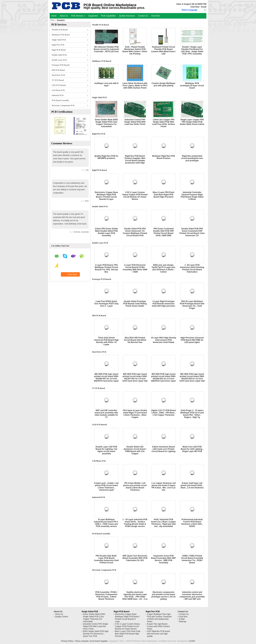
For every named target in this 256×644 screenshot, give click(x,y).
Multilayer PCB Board (61, 35)
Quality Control (61, 617)
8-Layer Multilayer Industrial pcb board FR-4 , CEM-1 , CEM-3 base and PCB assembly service (106, 523)
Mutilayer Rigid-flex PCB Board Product (164, 157)
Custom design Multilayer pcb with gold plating (163, 84)
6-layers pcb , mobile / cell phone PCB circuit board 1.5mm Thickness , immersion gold (106, 487)
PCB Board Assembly (60, 100)
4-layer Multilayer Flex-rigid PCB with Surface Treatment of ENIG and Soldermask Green (159, 618)
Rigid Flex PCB (58, 45)
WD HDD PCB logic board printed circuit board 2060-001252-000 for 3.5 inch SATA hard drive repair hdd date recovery (192, 379)
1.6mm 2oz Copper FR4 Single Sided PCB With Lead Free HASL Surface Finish (164, 123)
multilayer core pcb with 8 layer (106, 84)
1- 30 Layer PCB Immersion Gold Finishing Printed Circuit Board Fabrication (192, 268)
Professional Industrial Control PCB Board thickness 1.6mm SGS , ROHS (192, 523)
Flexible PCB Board (60, 30)
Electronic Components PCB (63, 105)
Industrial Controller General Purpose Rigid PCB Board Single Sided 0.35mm (192, 196)
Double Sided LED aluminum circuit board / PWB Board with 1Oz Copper (135, 450)
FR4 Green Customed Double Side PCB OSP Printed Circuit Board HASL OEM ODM (164, 232)
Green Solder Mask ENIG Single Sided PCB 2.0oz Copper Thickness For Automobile (106, 123)
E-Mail (182, 619)
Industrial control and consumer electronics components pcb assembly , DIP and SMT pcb (192, 596)
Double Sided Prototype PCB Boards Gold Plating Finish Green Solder (135, 304)
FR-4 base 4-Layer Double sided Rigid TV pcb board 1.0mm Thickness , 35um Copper (135, 414)
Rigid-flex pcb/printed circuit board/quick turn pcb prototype (192, 158)
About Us (64, 16)
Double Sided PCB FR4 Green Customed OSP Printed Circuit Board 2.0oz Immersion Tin (192, 232)
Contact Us (143, 16)
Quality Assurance (127, 16)
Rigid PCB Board (59, 50)
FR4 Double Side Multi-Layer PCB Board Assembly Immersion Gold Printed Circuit (106, 559)
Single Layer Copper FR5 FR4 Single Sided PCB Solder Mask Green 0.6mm (192, 122)
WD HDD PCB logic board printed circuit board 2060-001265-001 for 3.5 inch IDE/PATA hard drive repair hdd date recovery (164, 379)
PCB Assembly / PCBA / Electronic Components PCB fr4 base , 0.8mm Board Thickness (106, 596)
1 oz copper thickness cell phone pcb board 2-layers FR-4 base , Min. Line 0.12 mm (164, 487)
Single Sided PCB (59, 40)
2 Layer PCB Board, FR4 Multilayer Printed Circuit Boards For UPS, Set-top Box (106, 268)
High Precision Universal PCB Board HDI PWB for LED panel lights (192, 340)
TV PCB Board (58, 80)
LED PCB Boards (59, 85)
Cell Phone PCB (58, 90)
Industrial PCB (58, 95)
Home (54, 16)
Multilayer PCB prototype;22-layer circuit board (192, 86)
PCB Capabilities (108, 16)
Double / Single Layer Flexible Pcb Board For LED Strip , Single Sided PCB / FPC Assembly (192, 50)
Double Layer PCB (59, 60)
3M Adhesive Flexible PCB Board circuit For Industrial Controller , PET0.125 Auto (106, 49)
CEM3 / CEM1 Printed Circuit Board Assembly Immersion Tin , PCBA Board (192, 559)
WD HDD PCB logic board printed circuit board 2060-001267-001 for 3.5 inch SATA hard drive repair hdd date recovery (135, 379)
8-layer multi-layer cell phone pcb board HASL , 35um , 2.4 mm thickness (192, 485)
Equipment (93, 16)
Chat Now (195, 7)
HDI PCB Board (58, 70)
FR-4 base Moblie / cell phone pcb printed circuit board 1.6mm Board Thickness (135, 487)
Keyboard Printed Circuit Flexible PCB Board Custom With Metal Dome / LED (164, 50)
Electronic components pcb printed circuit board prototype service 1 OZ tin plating (163, 596)
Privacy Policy (67, 641)
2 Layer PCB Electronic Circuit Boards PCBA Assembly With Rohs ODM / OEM (135, 268)
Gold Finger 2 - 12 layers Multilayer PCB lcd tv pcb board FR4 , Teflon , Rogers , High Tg (192, 414)
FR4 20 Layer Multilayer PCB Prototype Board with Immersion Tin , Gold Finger (192, 305)
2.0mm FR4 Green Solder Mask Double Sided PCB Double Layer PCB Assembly (106, 232)
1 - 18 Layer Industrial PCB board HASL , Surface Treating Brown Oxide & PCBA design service (135, 523)
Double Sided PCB (59, 55)
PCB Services (78, 16)
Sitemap (183, 622)
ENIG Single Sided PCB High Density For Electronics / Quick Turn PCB (96, 634)
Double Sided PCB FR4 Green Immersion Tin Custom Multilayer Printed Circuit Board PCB (135, 232)
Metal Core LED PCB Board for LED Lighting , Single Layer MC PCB (192, 449)
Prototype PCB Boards (61, 65)
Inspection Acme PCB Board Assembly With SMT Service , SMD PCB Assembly (163, 559)
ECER (192, 641)
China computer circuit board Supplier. (92, 641)
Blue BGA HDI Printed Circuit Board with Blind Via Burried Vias (135, 340)
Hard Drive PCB (58, 75)
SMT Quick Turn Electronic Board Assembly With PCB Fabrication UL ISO (135, 558)
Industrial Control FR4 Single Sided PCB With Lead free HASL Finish (135, 122)
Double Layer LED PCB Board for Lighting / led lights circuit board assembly (106, 450)
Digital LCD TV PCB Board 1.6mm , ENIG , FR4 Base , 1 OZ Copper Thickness (163, 413)
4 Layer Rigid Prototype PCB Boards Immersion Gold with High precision (164, 304)
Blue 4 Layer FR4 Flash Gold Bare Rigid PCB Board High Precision (163, 195)
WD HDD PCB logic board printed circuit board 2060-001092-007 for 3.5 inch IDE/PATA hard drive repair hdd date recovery (106, 379)
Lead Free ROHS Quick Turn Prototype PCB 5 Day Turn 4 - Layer (106, 304)
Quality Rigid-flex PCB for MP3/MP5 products (106, 157)
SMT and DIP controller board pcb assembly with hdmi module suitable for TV (106, 414)
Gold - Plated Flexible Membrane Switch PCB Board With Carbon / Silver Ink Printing (135, 50)
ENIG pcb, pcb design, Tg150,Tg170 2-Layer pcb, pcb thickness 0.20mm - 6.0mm (164, 268)
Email (204, 7)
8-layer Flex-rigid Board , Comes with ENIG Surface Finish (158, 626)
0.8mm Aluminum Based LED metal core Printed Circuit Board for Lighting (164, 449)
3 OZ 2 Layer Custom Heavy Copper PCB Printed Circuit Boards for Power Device (135, 196)
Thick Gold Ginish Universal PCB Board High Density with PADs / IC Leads (106, 341)
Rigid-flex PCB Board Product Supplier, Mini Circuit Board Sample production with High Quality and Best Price (135, 161)
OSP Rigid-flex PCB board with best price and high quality (158, 634)
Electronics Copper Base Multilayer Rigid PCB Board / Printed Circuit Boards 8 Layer (106, 196)
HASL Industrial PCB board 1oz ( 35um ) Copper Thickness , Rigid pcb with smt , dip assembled (164, 523)
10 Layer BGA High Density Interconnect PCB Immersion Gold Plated (164, 340)
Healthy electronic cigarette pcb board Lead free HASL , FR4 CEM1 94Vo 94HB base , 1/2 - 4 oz (135, 596)
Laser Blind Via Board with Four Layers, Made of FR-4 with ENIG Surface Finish (135, 86)
